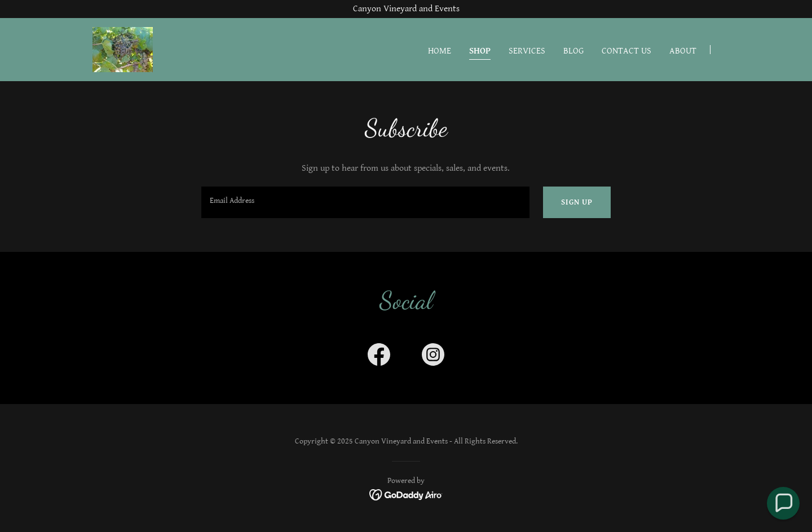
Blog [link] (573, 51)
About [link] (683, 51)
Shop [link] (480, 51)
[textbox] (365, 202)
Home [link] (440, 51)
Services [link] (527, 51)
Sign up (577, 202)
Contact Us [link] (626, 51)
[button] (783, 503)
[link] (123, 49)
